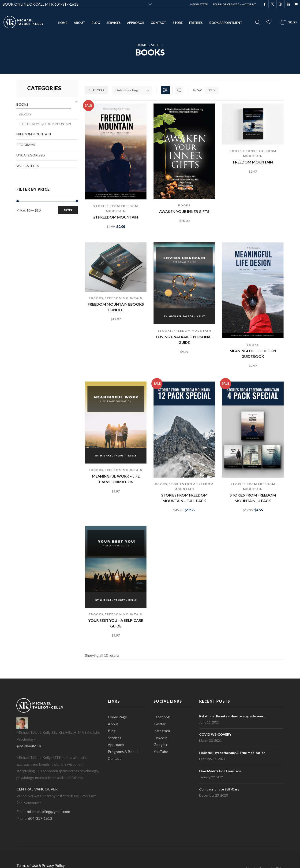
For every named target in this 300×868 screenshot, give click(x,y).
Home (63, 23)
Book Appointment (226, 23)
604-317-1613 (66, 4)
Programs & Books (123, 751)
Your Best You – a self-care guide (116, 623)
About (79, 23)
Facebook (162, 717)
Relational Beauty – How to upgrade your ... (233, 716)
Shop (156, 45)
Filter (68, 210)
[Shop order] (132, 90)
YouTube (161, 751)
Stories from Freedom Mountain (45, 124)
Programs (26, 145)
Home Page (117, 717)
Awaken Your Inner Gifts (184, 211)
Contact (158, 23)
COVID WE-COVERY (215, 734)
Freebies (196, 23)
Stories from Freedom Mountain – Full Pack (184, 498)
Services (114, 23)
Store (178, 23)
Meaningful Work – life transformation (116, 479)
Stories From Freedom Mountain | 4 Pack (253, 498)
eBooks (251, 151)
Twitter (160, 724)
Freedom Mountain (253, 162)
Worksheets (28, 166)
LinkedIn (160, 738)
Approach (136, 23)
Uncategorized (31, 155)
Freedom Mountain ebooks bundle (116, 307)
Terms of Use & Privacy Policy (41, 865)
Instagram (162, 731)
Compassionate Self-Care (219, 789)
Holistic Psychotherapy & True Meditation (232, 753)
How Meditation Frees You (220, 771)
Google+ (161, 744)
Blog (96, 23)
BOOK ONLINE (15, 4)
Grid (165, 90)
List (179, 90)
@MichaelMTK (29, 746)
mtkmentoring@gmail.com (49, 811)
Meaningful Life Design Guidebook (253, 354)
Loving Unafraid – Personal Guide (184, 339)
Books (184, 205)
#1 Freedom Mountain (116, 217)
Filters (96, 90)
